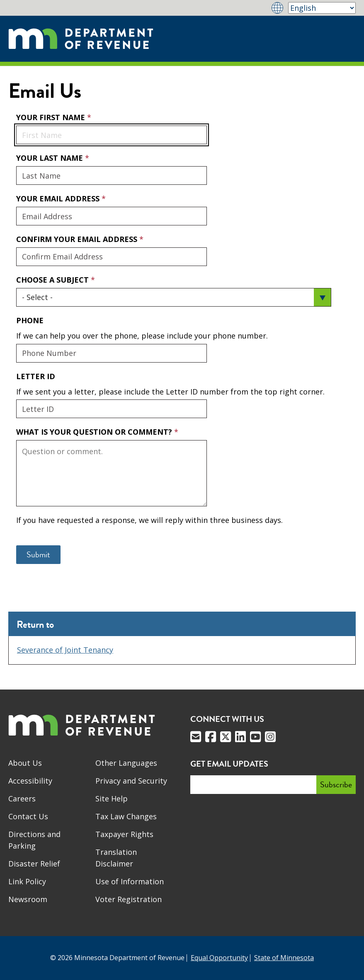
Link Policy (27, 881)
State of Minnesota (284, 958)
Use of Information (130, 881)
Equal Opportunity (219, 958)
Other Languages (126, 763)
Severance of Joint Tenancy (65, 650)
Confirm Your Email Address (78, 239)
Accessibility (30, 781)
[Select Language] (322, 8)
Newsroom (28, 899)
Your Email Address (16, 193)
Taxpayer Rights (124, 834)
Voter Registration (129, 899)
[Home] (81, 39)
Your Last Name (51, 158)
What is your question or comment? (95, 432)
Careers (22, 799)
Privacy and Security (131, 781)
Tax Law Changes (126, 816)
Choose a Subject (53, 280)
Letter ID (36, 376)
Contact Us (28, 816)
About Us (25, 763)
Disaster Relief (34, 864)
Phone (30, 320)
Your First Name (52, 117)
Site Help (112, 799)
